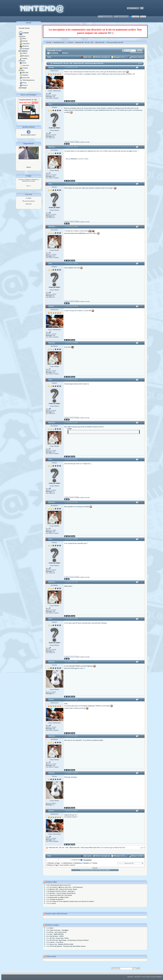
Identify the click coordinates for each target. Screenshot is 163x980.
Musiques (26, 56)
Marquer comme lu (138, 57)
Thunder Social (24, 28)
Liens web (26, 78)
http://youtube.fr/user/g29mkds (75, 233)
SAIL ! (52, 928)
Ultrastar (52, 662)
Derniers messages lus (103, 57)
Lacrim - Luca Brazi (56, 942)
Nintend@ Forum (59, 43)
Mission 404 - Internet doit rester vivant (63, 889)
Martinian (52, 147)
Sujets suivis (87, 57)
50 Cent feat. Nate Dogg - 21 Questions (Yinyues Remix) (69, 940)
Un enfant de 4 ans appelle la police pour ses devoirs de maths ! (72, 901)
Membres (26, 46)
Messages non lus (120, 57)
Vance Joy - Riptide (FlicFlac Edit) (61, 944)
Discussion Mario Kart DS (115, 43)
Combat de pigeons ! (57, 899)
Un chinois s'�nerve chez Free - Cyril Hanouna (66, 887)
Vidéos (25, 53)
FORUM (26, 33)
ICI (110, 33)
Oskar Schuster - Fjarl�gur (59, 930)
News (24, 38)
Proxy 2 (25, 85)
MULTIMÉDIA (23, 51)
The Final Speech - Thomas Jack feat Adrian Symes (68, 946)
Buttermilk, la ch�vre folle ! (59, 897)
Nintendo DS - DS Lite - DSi (84, 43)
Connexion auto (77, 860)
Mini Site (25, 72)
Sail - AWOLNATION (57, 934)
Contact (25, 68)
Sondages (26, 49)
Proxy (24, 83)
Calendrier (26, 44)
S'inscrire (64, 53)
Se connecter (53, 53)
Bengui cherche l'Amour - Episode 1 (62, 891)
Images (25, 58)
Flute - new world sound (58, 932)
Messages (49, 97)
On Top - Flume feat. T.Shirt (59, 938)
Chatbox (25, 75)
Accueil (29, 23)
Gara (50, 104)
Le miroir (53, 903)
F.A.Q (24, 63)
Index (49, 57)
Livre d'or (26, 65)
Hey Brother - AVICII (57, 936)
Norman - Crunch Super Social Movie (63, 893)
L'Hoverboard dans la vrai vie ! (60, 885)
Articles (25, 41)
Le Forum (70, 43)
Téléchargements (28, 80)
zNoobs (51, 67)
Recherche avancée (136, 52)
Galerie (29, 167)
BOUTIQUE (23, 88)
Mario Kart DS (100, 43)
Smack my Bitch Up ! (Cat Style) (61, 895)
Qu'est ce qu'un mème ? (29, 135)
